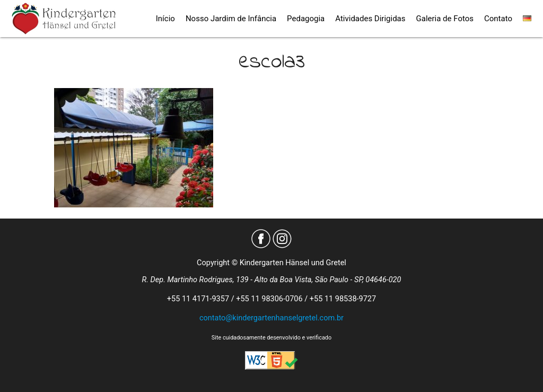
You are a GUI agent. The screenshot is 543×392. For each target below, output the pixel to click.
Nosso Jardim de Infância (231, 19)
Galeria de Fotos (445, 19)
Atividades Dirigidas (370, 19)
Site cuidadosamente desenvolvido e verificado (271, 338)
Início (165, 19)
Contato (498, 19)
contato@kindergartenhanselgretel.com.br (271, 318)
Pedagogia (306, 19)
